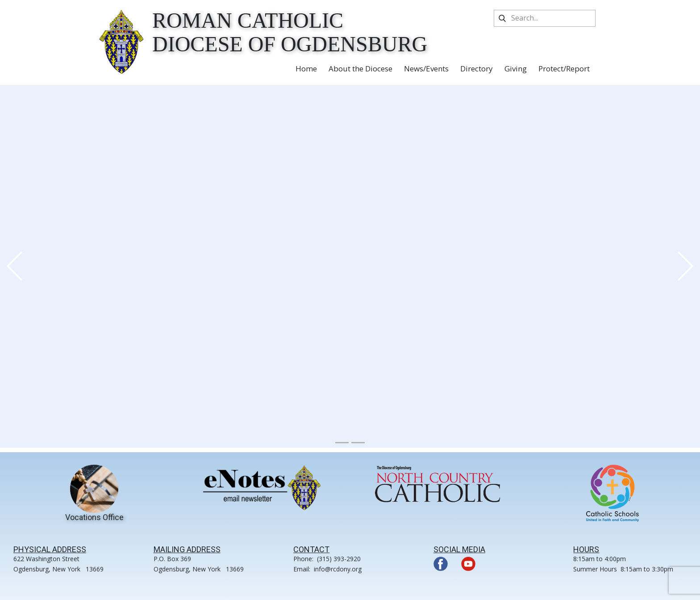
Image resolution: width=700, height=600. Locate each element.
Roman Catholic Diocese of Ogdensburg (290, 32)
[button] (15, 266)
